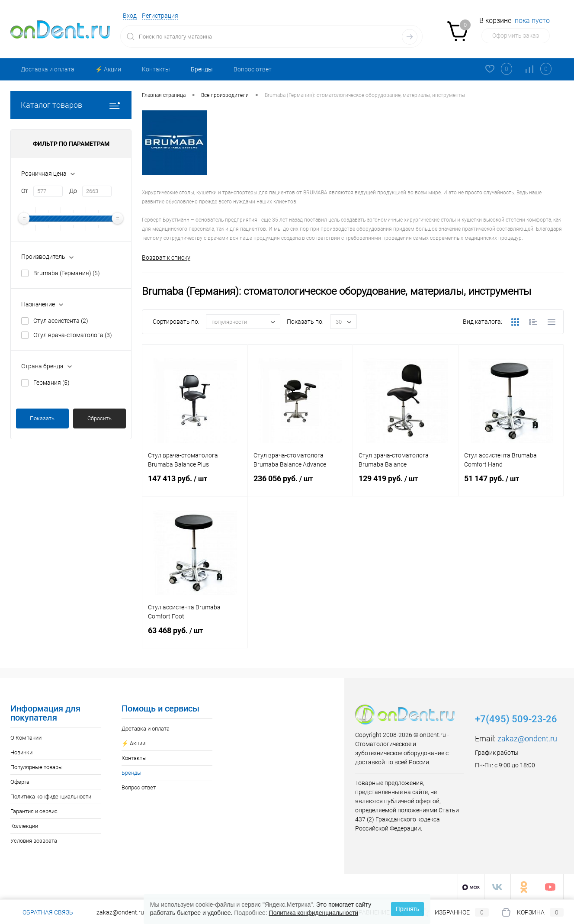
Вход (130, 16)
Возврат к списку (166, 258)
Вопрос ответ (253, 69)
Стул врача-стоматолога (73, 335)
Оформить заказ (516, 35)
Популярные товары (37, 767)
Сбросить (99, 418)
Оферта (20, 782)
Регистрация (160, 16)
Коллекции (24, 826)
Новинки (21, 752)
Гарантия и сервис (34, 811)
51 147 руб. (511, 484)
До (73, 191)
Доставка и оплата (48, 69)
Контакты (156, 69)
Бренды (202, 69)
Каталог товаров (71, 105)
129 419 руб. (406, 484)
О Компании (26, 738)
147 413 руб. (195, 484)
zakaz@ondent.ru (527, 739)
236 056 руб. (300, 484)
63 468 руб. (195, 636)
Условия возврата (34, 841)
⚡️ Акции (108, 69)
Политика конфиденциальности (51, 797)
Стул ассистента (61, 321)
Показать (42, 418)
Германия (51, 383)
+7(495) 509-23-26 (516, 719)
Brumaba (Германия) (67, 273)
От (25, 191)
